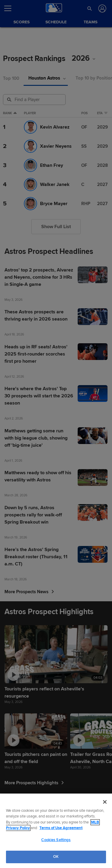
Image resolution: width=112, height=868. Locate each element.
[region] (56, 831)
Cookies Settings (56, 840)
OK (56, 857)
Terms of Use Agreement (61, 828)
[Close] (105, 802)
